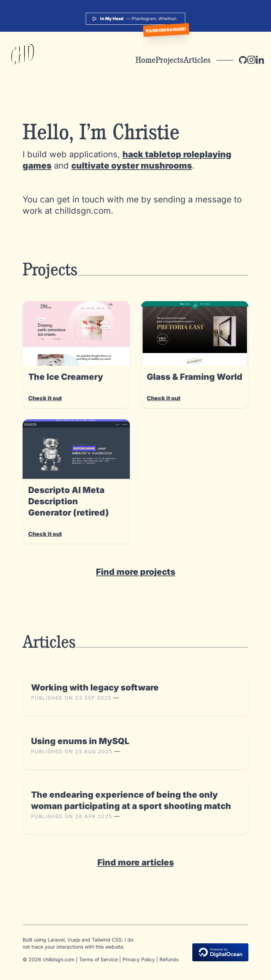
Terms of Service (98, 959)
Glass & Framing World (195, 377)
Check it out (45, 398)
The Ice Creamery (66, 377)
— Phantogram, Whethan (134, 19)
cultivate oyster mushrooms (132, 166)
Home (146, 60)
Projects (170, 60)
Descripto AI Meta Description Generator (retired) (68, 501)
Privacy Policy (139, 959)
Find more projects (136, 572)
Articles (197, 60)
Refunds (169, 959)
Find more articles (136, 862)
